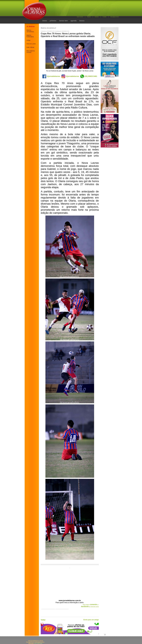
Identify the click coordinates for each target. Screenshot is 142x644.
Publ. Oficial (30, 47)
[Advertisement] (81, 9)
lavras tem (63, 21)
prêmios (53, 21)
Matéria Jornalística (30, 31)
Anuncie (97, 17)
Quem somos (80, 17)
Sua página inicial (115, 17)
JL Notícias (31, 26)
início (45, 21)
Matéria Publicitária (30, 36)
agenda (74, 21)
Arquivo (89, 17)
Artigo (28, 40)
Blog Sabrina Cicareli (31, 52)
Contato (105, 17)
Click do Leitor (31, 44)
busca (82, 21)
